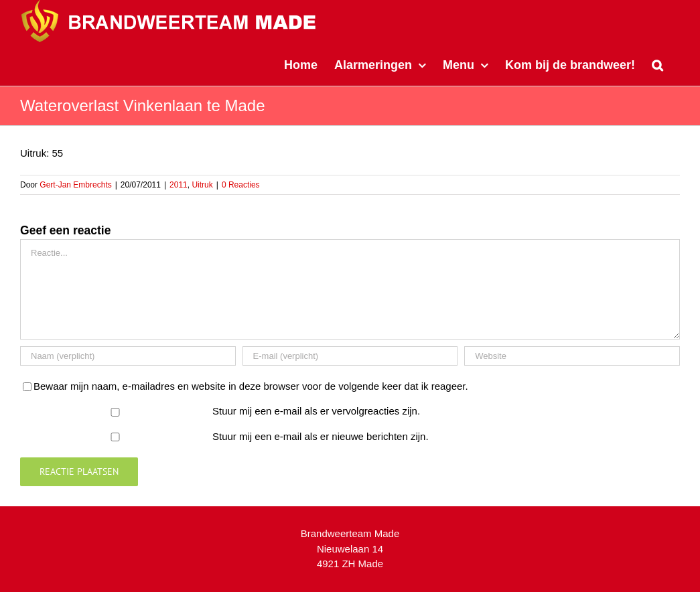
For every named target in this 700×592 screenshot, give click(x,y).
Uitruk (202, 185)
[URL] (572, 356)
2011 (179, 185)
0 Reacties (241, 185)
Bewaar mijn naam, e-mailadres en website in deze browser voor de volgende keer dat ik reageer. (251, 386)
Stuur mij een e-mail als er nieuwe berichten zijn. (321, 436)
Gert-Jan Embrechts (75, 185)
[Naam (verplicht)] (128, 356)
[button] (657, 64)
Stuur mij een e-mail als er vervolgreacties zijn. (316, 411)
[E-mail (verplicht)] (350, 356)
